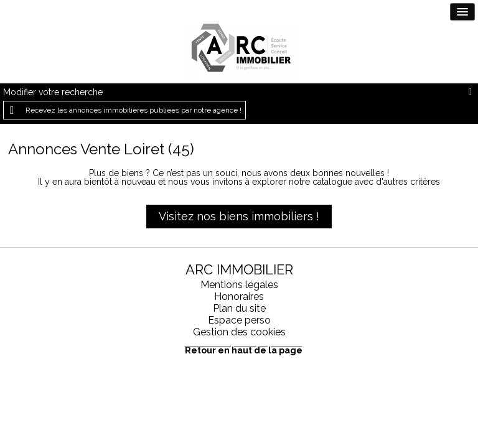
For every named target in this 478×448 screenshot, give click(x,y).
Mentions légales (239, 285)
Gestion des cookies (239, 332)
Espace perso (239, 320)
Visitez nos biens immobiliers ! (239, 216)
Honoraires (239, 296)
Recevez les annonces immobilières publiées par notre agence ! (134, 110)
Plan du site (239, 308)
